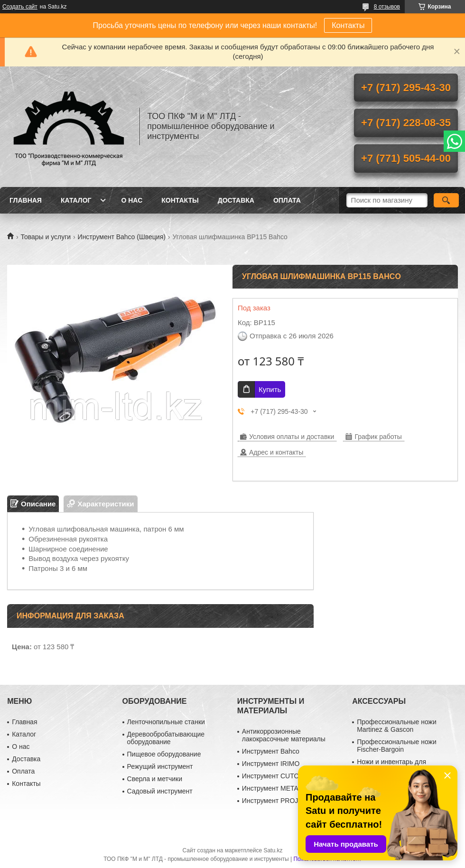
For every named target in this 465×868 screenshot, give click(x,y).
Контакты (348, 25)
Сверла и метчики (155, 779)
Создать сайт (20, 7)
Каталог (76, 200)
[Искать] (446, 200)
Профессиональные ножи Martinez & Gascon (397, 726)
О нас (132, 200)
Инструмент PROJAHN (277, 801)
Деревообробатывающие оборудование (166, 738)
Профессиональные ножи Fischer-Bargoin (397, 746)
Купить (270, 389)
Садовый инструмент (160, 791)
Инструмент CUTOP (273, 776)
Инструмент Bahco (271, 751)
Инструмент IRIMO (271, 764)
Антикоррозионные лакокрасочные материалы (284, 735)
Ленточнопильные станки (166, 722)
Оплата (287, 200)
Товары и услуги (46, 237)
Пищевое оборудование (164, 754)
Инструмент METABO (275, 788)
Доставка (236, 200)
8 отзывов (387, 7)
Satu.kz (273, 850)
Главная (26, 200)
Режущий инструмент (160, 766)
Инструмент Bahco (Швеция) (122, 237)
